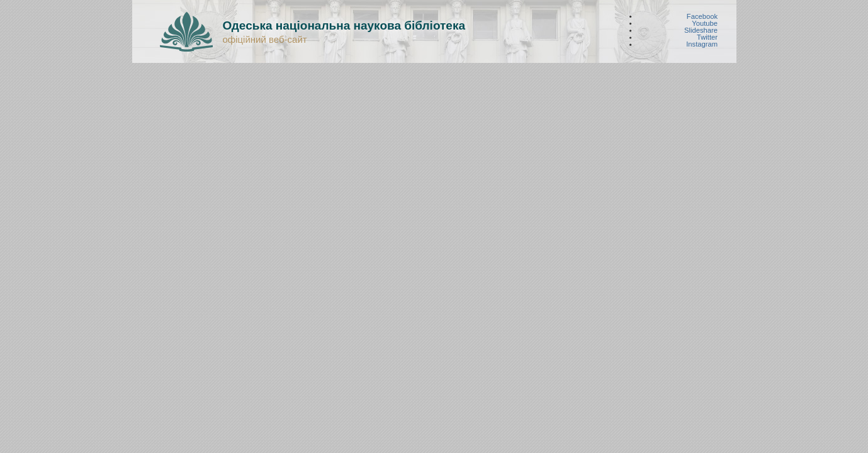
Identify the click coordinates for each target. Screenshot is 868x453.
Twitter (707, 37)
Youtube (705, 23)
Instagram (702, 44)
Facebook (702, 16)
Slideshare (701, 31)
